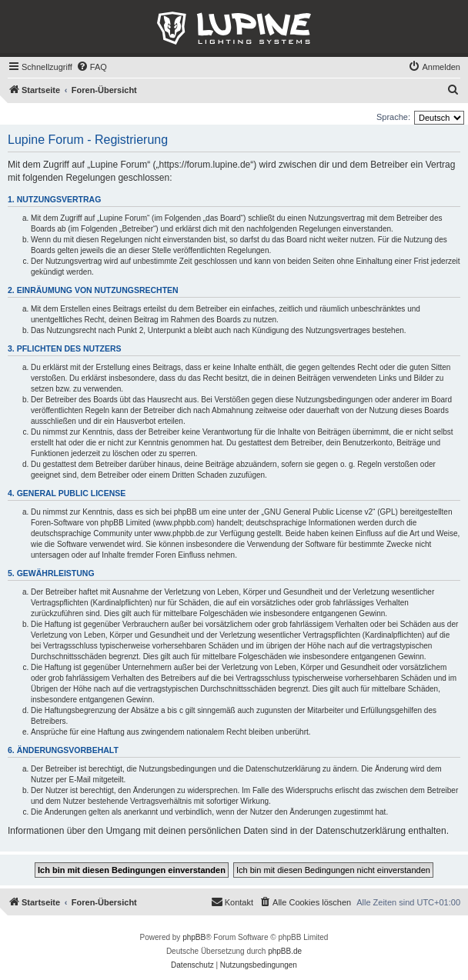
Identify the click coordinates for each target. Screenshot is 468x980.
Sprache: (393, 117)
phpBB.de (285, 951)
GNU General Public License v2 (318, 512)
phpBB (194, 937)
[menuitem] (92, 67)
